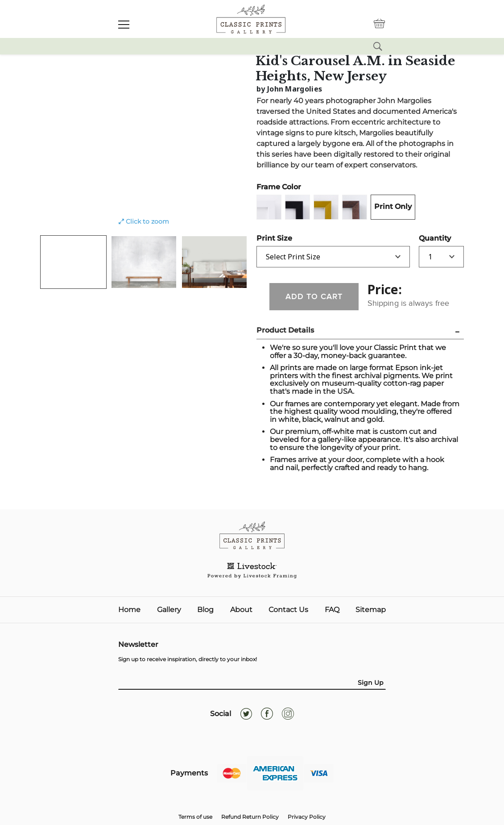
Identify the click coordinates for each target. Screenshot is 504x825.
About (241, 610)
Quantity (435, 238)
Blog (205, 610)
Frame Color (279, 187)
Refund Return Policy (250, 817)
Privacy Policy (307, 817)
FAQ (332, 610)
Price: (385, 289)
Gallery (169, 610)
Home (129, 610)
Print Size (274, 238)
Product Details (285, 330)
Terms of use (195, 817)
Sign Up (371, 683)
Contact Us (288, 610)
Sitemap (371, 610)
